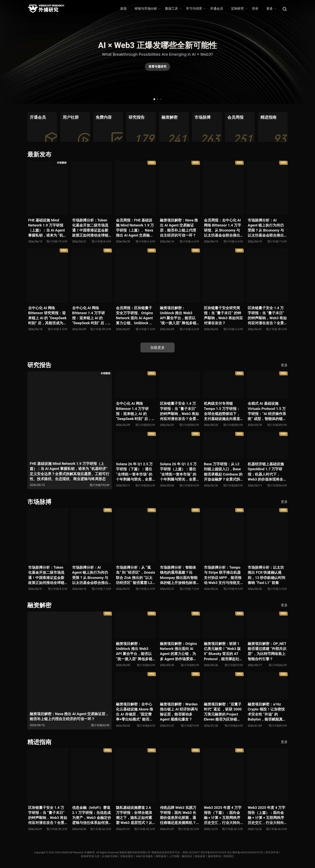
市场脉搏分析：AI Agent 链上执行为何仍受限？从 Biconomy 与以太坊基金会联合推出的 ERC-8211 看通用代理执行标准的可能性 (266, 228)
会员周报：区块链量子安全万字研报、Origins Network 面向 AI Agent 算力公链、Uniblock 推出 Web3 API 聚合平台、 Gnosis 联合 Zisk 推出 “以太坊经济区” (134, 316)
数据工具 (173, 9)
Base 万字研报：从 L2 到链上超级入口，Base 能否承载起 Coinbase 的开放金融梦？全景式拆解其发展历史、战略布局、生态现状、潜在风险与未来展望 (223, 472)
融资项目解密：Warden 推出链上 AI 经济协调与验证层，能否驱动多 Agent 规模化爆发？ (179, 712)
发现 (123, 9)
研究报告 (39, 365)
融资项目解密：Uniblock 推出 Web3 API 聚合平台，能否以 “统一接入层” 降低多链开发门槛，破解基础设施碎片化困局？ (178, 316)
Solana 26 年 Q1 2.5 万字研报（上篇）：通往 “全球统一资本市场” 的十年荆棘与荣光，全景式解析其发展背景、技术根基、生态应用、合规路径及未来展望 (178, 472)
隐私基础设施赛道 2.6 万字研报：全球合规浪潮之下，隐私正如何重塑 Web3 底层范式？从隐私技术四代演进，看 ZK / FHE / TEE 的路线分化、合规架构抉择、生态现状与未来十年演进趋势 (135, 815)
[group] (42, 127)
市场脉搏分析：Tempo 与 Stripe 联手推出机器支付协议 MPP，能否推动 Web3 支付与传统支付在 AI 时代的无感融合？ (223, 575)
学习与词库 (196, 9)
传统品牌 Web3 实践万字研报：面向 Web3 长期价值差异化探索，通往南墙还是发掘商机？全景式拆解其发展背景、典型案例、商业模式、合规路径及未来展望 (178, 815)
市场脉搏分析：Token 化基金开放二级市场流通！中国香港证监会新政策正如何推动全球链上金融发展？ (90, 228)
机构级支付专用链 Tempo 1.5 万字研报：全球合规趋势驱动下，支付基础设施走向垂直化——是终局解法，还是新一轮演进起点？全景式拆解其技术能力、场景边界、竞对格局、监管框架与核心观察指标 (223, 411)
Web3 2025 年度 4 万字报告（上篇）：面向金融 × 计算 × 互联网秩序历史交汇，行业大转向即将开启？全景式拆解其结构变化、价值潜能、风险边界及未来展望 (266, 815)
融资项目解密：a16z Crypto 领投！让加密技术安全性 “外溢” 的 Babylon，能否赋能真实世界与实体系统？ (267, 712)
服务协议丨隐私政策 (194, 856)
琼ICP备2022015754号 (214, 852)
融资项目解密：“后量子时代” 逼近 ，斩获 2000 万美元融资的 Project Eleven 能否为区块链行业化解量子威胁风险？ (223, 712)
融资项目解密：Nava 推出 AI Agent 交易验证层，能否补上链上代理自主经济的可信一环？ (179, 228)
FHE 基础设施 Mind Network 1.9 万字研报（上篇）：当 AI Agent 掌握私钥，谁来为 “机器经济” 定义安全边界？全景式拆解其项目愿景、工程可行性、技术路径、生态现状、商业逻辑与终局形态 (47, 228)
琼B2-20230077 (191, 852)
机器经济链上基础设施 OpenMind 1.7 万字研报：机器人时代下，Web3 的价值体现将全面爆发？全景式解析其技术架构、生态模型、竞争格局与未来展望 (267, 472)
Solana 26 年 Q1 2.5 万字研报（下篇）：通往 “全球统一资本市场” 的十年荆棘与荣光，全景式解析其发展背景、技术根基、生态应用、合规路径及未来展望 (134, 472)
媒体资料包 (215, 856)
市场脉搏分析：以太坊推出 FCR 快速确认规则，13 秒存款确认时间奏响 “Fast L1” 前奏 (266, 575)
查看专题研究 (157, 67)
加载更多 (157, 348)
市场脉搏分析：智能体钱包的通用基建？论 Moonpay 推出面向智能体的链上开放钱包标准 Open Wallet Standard (179, 575)
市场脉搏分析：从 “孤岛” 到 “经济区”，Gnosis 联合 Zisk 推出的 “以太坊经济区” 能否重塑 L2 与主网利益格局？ (136, 575)
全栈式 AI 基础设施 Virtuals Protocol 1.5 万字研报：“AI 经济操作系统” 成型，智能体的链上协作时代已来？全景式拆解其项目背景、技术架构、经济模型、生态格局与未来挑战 (267, 411)
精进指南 (39, 742)
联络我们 (229, 856)
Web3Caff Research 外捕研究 (77, 852)
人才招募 (174, 856)
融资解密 (39, 605)
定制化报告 (126, 856)
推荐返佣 (161, 856)
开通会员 (217, 9)
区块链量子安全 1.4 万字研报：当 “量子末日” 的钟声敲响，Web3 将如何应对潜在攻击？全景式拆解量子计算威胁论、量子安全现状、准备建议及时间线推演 (267, 316)
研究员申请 (273, 852)
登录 (255, 9)
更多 (271, 9)
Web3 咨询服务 (144, 856)
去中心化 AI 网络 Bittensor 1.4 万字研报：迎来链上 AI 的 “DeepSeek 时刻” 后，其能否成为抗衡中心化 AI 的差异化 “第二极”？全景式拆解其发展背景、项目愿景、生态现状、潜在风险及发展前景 (91, 316)
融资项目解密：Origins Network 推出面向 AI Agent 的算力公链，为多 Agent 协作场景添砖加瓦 (178, 651)
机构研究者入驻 (90, 856)
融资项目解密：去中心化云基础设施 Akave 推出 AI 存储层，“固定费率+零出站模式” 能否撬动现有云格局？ (134, 712)
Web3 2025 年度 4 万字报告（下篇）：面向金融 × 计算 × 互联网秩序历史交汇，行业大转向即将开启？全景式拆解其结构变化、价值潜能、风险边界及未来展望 (223, 815)
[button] (154, 99)
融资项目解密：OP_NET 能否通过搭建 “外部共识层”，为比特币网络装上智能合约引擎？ (267, 651)
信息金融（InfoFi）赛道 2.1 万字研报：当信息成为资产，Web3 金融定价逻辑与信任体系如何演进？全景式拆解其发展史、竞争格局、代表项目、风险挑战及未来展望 (92, 815)
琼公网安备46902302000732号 (246, 852)
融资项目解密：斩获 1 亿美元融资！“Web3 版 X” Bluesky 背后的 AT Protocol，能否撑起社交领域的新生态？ (223, 651)
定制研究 (239, 9)
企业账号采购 (109, 856)
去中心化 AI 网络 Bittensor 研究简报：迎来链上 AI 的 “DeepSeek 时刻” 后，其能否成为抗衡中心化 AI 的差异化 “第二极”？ (47, 316)
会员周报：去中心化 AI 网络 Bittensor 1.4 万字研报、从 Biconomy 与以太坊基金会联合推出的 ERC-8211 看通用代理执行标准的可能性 (223, 228)
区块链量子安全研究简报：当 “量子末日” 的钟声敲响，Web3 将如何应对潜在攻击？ (223, 316)
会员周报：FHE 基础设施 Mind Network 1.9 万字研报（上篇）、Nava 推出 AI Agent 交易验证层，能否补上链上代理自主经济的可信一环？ (135, 228)
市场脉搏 (39, 502)
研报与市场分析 (147, 9)
